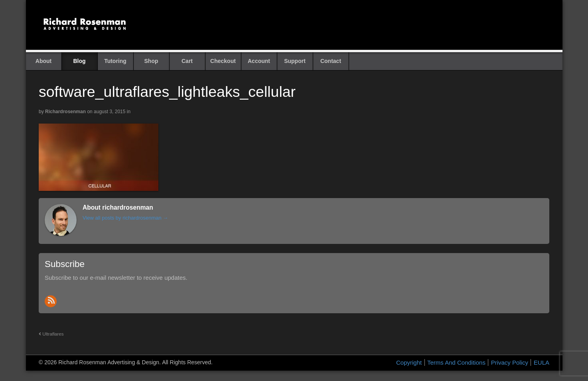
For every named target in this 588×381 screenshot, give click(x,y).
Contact (331, 61)
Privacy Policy (510, 362)
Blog (79, 61)
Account (259, 61)
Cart (187, 61)
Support (295, 61)
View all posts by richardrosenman (125, 218)
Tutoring (115, 61)
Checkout (223, 61)
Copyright (409, 362)
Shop (151, 61)
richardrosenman (65, 112)
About (43, 61)
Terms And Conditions (456, 362)
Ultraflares (51, 334)
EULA (542, 362)
